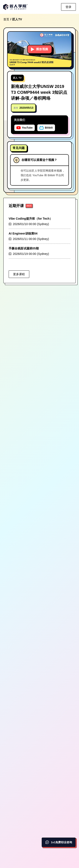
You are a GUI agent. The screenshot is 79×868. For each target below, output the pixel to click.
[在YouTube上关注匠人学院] (25, 128)
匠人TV (17, 19)
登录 (68, 7)
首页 (6, 19)
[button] (39, 49)
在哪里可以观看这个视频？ (39, 160)
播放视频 (40, 49)
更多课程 (19, 274)
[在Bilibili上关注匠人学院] (46, 128)
